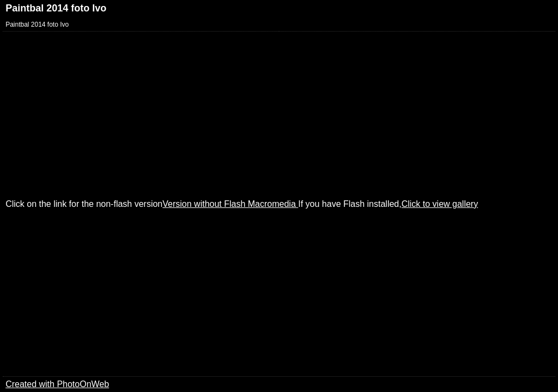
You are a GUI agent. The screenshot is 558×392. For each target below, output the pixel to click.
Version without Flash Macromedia (230, 204)
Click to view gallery (440, 204)
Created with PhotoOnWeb (57, 384)
